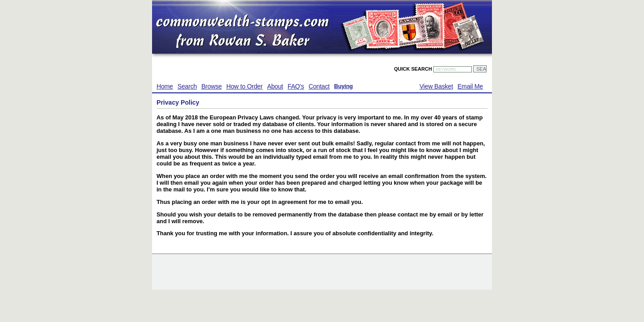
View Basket (436, 86)
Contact (319, 86)
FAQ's (296, 86)
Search (187, 86)
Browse (212, 86)
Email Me (470, 86)
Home (165, 86)
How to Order (244, 86)
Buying (343, 86)
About (275, 86)
